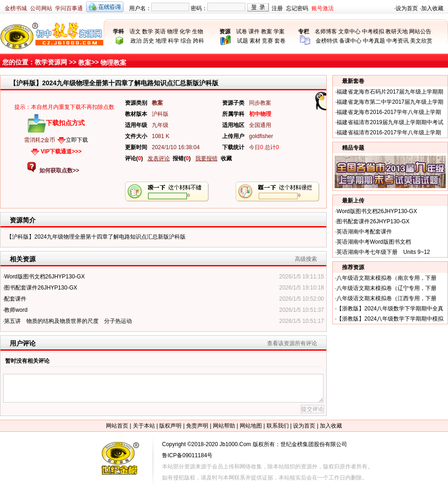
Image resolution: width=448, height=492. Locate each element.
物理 (173, 32)
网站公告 (420, 32)
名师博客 (326, 32)
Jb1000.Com (235, 444)
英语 (160, 32)
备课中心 (350, 41)
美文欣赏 (421, 41)
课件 (254, 32)
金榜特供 (327, 41)
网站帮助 (224, 426)
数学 (148, 32)
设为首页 (407, 8)
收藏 (226, 158)
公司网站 (41, 8)
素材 (255, 41)
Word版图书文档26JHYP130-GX (44, 277)
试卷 (242, 32)
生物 (198, 32)
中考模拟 (373, 32)
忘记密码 (297, 8)
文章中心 (349, 32)
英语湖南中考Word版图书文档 (373, 242)
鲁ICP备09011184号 (187, 455)
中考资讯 (398, 41)
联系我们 (278, 426)
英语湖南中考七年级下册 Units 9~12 (383, 252)
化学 (185, 32)
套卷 (280, 41)
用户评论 (23, 343)
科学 (174, 41)
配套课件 (15, 299)
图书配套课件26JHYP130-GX (40, 288)
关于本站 (144, 426)
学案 (279, 32)
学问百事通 (69, 8)
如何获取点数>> (59, 170)
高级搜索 (306, 259)
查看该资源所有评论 (292, 343)
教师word (16, 310)
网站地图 (251, 426)
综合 (186, 41)
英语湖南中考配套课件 (364, 232)
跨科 (199, 41)
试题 (243, 41)
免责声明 (197, 426)
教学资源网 (51, 62)
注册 (277, 8)
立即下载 (77, 140)
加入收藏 (432, 8)
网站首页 (117, 426)
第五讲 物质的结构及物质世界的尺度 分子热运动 (68, 321)
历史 (149, 41)
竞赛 (268, 41)
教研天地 (397, 32)
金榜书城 (16, 8)
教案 (267, 32)
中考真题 (374, 41)
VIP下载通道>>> (61, 151)
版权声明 (170, 426)
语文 (135, 32)
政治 (136, 41)
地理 (161, 41)
